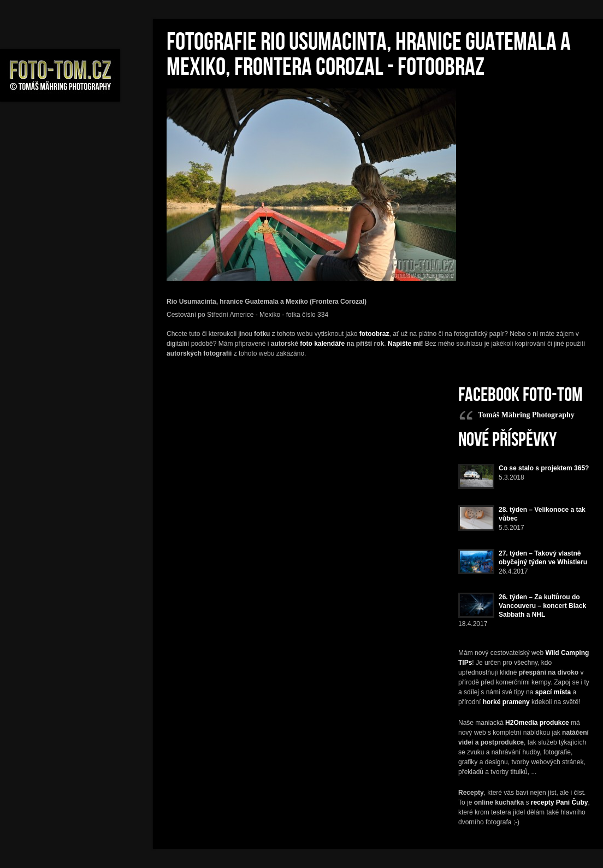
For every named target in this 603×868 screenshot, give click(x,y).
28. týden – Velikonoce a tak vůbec (542, 514)
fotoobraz (374, 334)
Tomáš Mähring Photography (526, 415)
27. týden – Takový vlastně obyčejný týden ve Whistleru (543, 558)
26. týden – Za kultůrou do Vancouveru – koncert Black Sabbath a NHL (542, 606)
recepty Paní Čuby (560, 802)
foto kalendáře (322, 344)
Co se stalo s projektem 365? (544, 468)
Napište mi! (406, 344)
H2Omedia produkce (537, 723)
